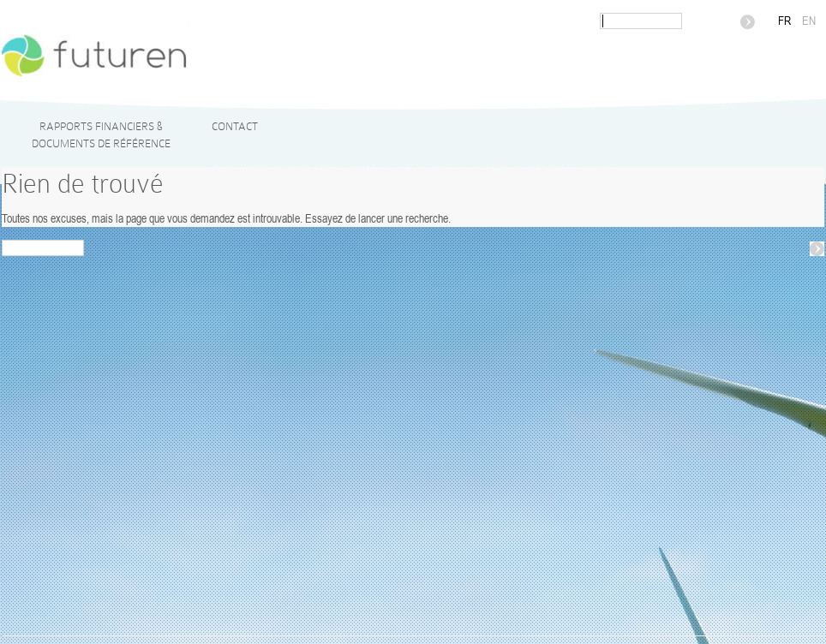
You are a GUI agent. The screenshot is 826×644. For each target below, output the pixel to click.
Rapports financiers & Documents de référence (101, 135)
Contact (235, 126)
